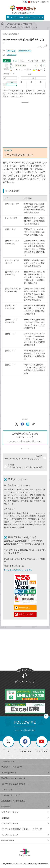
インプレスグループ (25, 823)
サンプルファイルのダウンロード (25, 784)
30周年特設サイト (25, 773)
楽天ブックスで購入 (26, 614)
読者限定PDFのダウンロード (25, 778)
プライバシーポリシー (25, 812)
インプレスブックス (25, 835)
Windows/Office (13, 24)
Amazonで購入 (24, 608)
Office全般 (28, 24)
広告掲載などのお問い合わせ (25, 801)
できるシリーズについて (25, 767)
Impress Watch (25, 840)
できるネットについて (40, 2)
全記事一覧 (25, 806)
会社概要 (25, 818)
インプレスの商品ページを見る (18, 570)
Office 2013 (11, 55)
